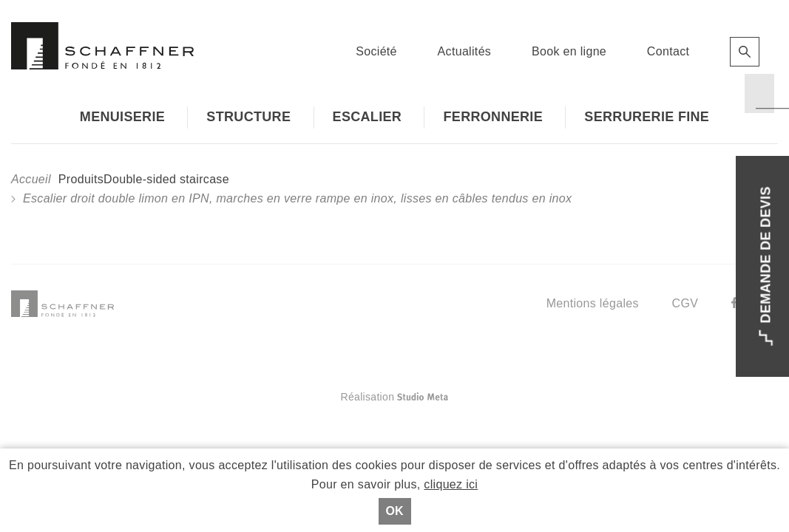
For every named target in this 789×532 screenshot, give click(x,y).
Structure (248, 117)
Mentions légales (593, 303)
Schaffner (102, 46)
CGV (685, 303)
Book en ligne (569, 51)
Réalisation (453, 397)
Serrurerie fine (647, 117)
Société (376, 51)
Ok (395, 511)
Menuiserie (122, 117)
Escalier (368, 117)
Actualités (465, 51)
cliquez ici (451, 484)
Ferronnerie (493, 117)
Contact (668, 51)
